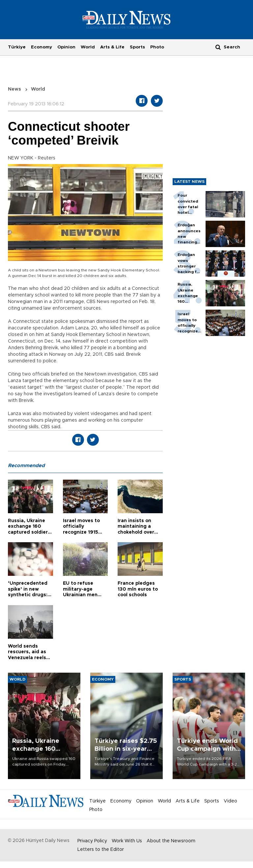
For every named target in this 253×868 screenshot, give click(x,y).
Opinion (66, 47)
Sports (137, 47)
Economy (42, 47)
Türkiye (17, 47)
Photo (157, 47)
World (88, 47)
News (14, 89)
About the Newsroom (171, 841)
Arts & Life (112, 47)
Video (230, 801)
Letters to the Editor (101, 850)
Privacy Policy (92, 841)
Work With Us (127, 841)
